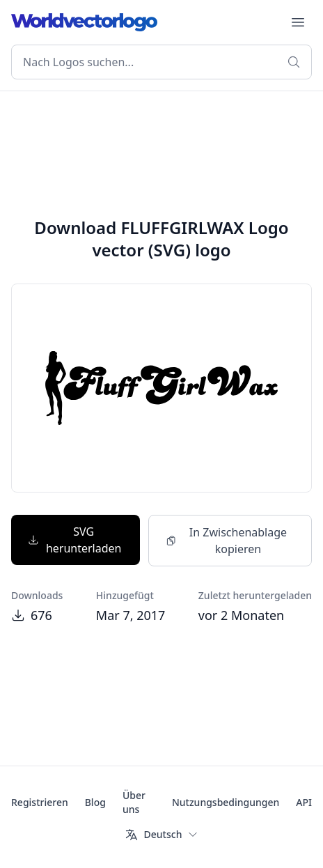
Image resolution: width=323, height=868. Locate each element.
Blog (95, 802)
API (304, 802)
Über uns (134, 802)
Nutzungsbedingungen (226, 802)
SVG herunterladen (74, 540)
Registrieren (40, 802)
